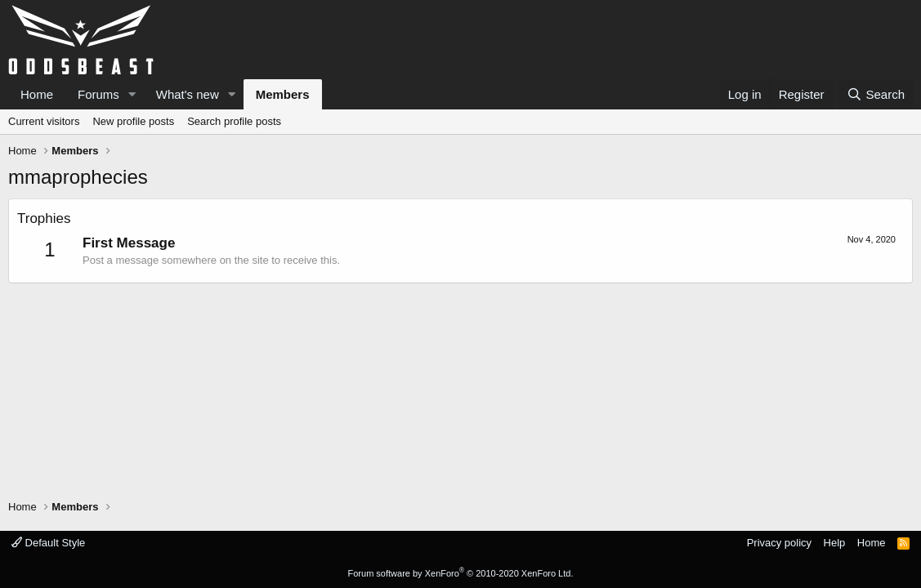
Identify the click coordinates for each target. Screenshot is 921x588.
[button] (132, 94)
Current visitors (44, 121)
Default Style (48, 543)
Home (37, 94)
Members (283, 94)
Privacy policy (779, 543)
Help (835, 543)
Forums (98, 94)
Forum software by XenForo (461, 573)
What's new (188, 94)
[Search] (876, 94)
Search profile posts (234, 121)
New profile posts (133, 121)
